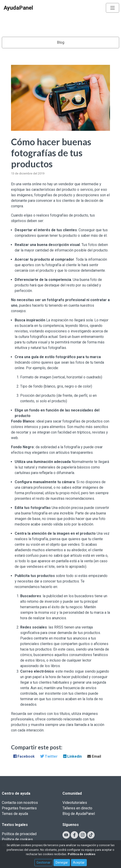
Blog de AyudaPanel (79, 814)
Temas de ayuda (15, 814)
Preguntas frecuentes (19, 808)
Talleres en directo (77, 808)
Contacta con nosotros (20, 803)
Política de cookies (17, 839)
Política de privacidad (19, 834)
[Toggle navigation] (113, 8)
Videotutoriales (75, 803)
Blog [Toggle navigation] (61, 42)
